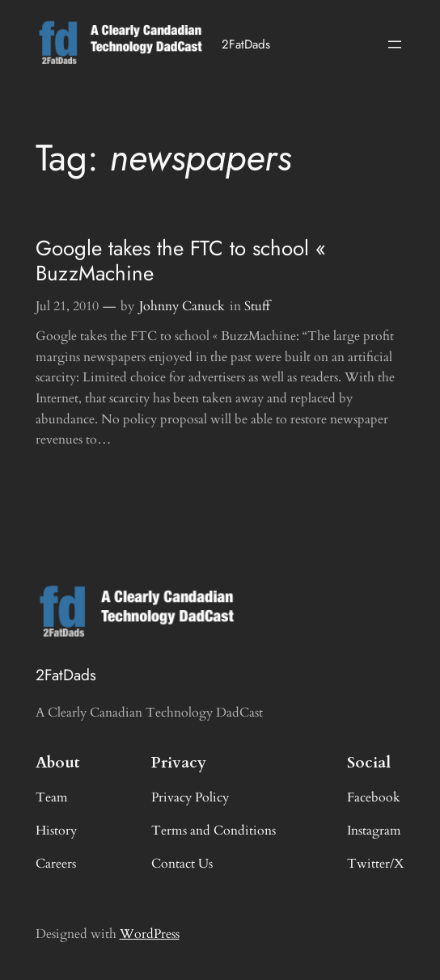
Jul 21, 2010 (67, 306)
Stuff (257, 306)
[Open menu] (395, 44)
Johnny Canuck (182, 306)
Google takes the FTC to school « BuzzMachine (181, 261)
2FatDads (246, 44)
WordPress (150, 934)
